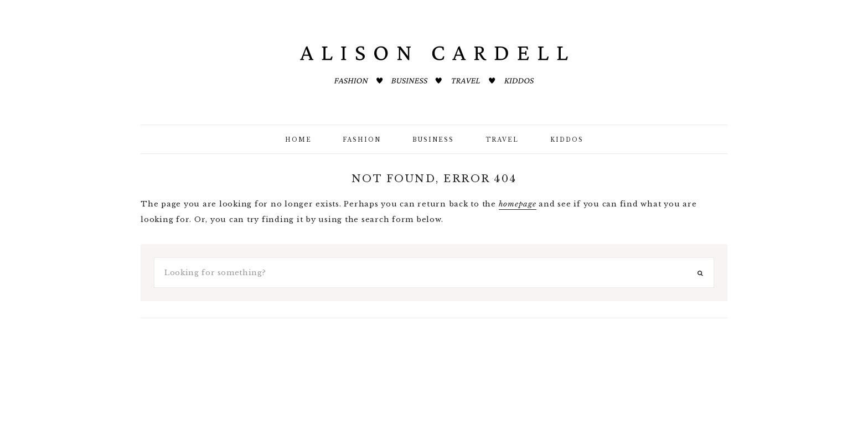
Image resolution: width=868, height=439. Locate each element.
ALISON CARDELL (434, 66)
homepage (518, 204)
